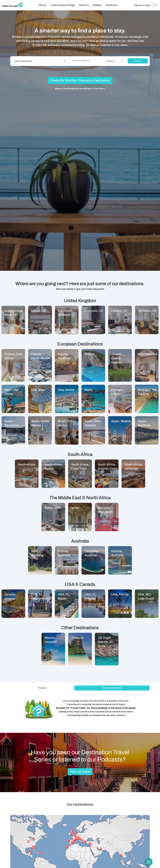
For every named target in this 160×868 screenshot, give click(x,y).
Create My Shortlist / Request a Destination (80, 79)
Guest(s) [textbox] (110, 59)
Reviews (97, 4)
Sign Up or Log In (142, 4)
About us (84, 4)
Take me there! (80, 770)
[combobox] (40, 59)
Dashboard (111, 4)
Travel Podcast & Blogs (63, 4)
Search (42, 4)
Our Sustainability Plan (112, 686)
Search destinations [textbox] (23, 59)
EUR (156, 4)
